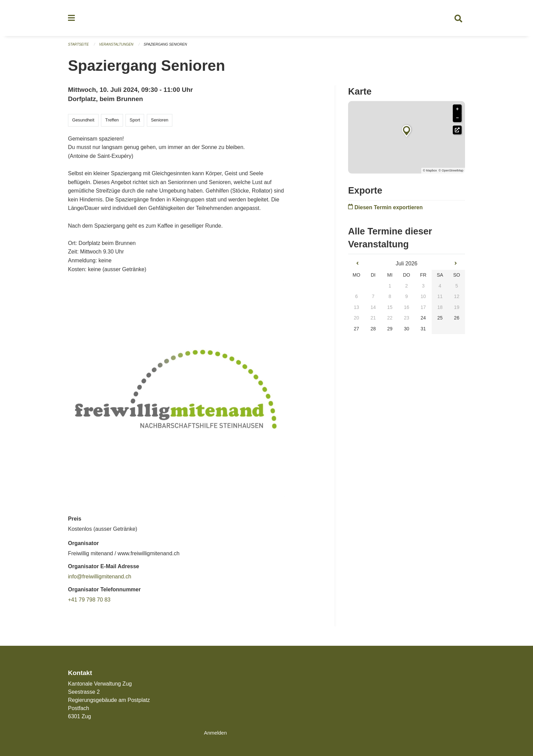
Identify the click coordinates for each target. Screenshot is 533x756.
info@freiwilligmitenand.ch (100, 580)
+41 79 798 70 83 (89, 603)
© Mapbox (430, 174)
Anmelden (216, 733)
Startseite (79, 48)
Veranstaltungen (120, 48)
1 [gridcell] (390, 289)
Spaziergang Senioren (172, 48)
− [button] (457, 121)
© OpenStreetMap (451, 174)
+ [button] (457, 112)
